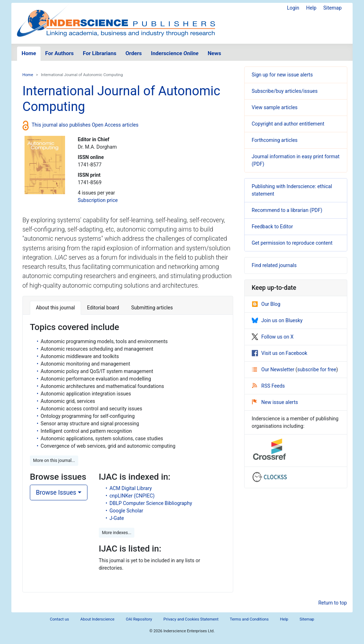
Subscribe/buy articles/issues (285, 91)
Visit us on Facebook (279, 353)
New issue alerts (275, 402)
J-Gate (117, 518)
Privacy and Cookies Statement (191, 619)
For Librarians (100, 53)
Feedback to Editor (272, 227)
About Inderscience (97, 619)
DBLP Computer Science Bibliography (151, 503)
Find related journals (274, 265)
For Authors (59, 53)
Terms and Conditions (249, 619)
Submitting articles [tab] (152, 308)
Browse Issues (56, 493)
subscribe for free (317, 369)
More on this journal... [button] (54, 461)
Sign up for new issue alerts (282, 75)
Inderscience (175, 53)
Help (311, 8)
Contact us (59, 619)
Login (293, 8)
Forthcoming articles (275, 140)
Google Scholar (126, 511)
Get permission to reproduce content (292, 243)
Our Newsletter (274, 369)
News (214, 53)
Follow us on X (273, 337)
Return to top (333, 603)
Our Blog (266, 304)
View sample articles (275, 107)
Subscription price (98, 200)
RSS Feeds (268, 386)
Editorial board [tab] (103, 308)
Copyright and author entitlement (288, 124)
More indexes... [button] (117, 533)
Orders (134, 53)
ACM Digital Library (131, 488)
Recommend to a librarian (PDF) (287, 210)
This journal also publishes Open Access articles (85, 125)
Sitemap (333, 8)
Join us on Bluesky (277, 320)
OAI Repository (139, 619)
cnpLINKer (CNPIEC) (132, 496)
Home (29, 53)
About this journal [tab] (55, 308)
